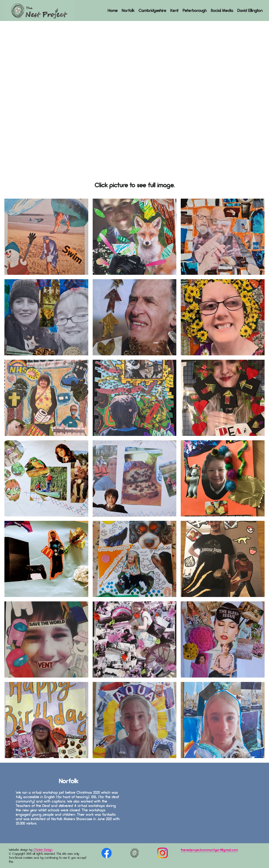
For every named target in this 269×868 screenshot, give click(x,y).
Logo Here (40, 10)
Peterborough (195, 10)
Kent (174, 10)
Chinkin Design (43, 850)
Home (113, 10)
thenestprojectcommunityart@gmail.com (209, 850)
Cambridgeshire (152, 10)
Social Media (222, 10)
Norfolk (128, 10)
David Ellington (250, 10)
